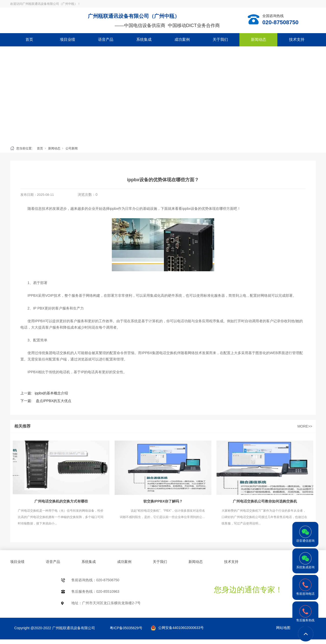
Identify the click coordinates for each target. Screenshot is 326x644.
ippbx (114, 209)
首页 (29, 39)
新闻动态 (259, 39)
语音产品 (106, 39)
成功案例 (182, 39)
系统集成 (144, 39)
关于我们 (220, 39)
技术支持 (297, 39)
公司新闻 (72, 148)
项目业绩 (67, 39)
